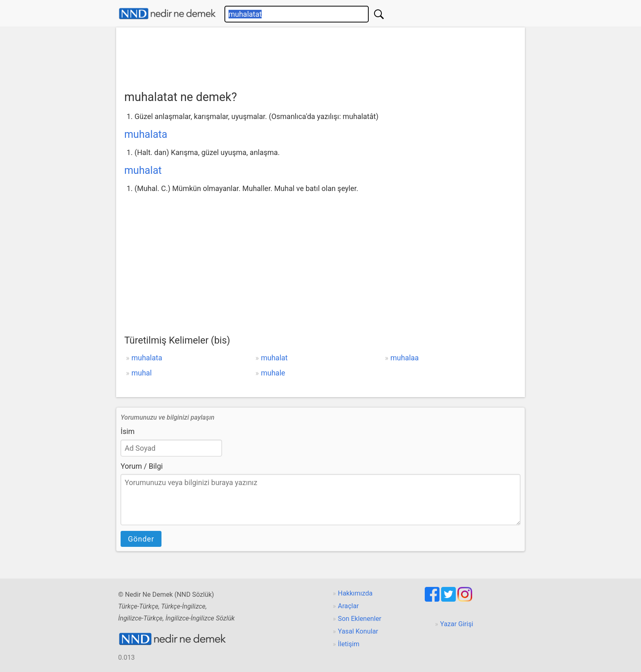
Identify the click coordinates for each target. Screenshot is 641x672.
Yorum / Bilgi (142, 466)
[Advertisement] (320, 56)
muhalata (146, 134)
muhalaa (405, 358)
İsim (128, 431)
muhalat (143, 170)
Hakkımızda (355, 593)
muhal (141, 373)
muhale (273, 373)
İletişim (349, 644)
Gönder (141, 539)
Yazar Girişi (457, 624)
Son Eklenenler (360, 619)
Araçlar (349, 606)
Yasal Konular (358, 631)
